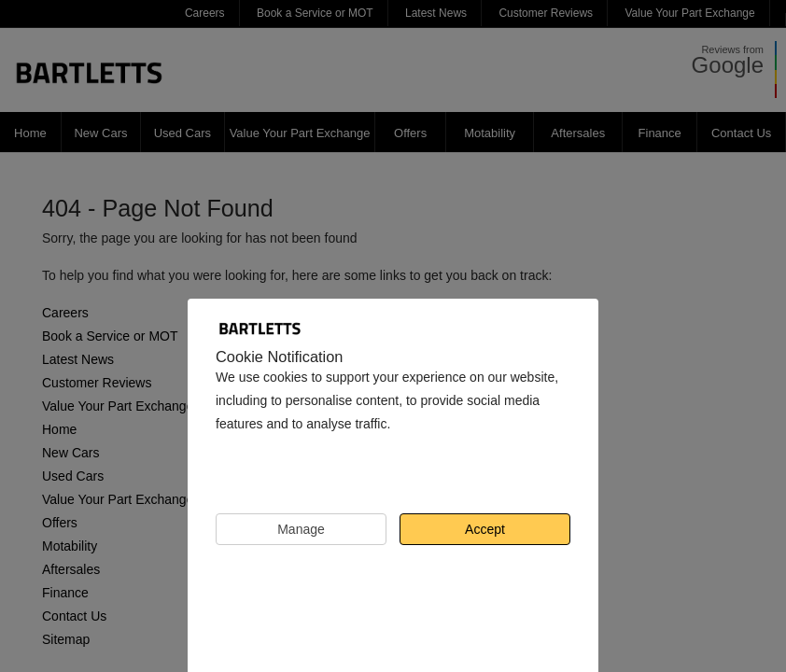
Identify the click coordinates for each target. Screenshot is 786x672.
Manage (301, 529)
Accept (485, 529)
